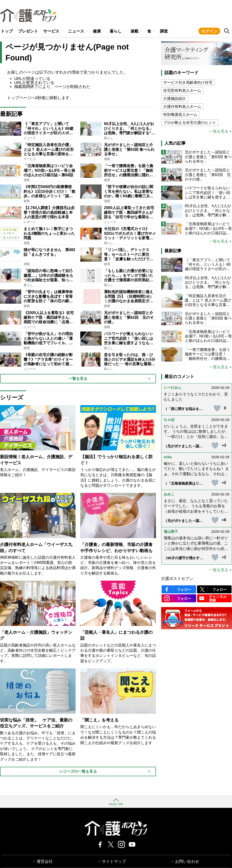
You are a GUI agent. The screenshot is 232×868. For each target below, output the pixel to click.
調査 (164, 31)
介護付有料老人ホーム (182, 107)
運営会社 (45, 862)
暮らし (116, 31)
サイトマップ (114, 862)
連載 (134, 31)
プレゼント (28, 31)
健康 (97, 31)
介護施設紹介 (175, 99)
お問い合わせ (187, 862)
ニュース (76, 31)
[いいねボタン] (217, 408)
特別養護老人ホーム (180, 115)
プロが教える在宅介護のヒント (190, 123)
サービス (51, 31)
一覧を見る (219, 131)
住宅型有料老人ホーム (182, 90)
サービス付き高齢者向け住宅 (188, 82)
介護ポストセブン (177, 579)
